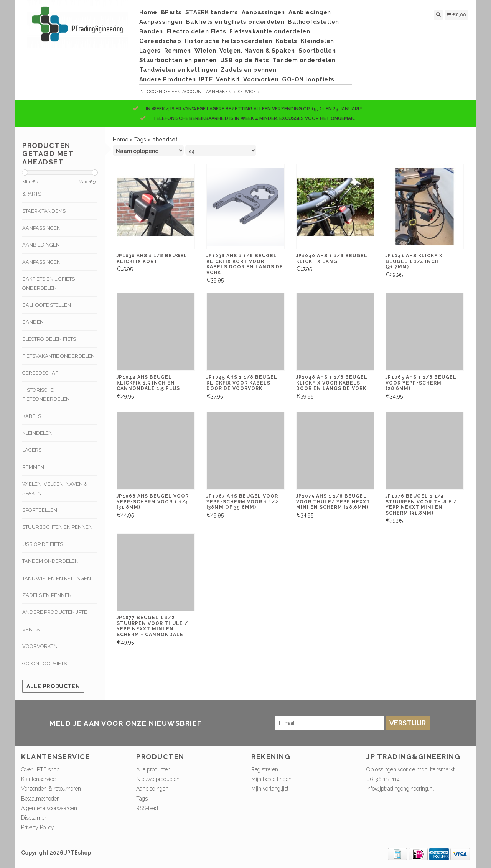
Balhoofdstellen (313, 22)
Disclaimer (34, 818)
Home (148, 12)
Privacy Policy (38, 827)
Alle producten (53, 686)
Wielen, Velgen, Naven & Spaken (245, 51)
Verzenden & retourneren (51, 789)
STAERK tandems (212, 12)
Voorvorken (261, 79)
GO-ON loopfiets (308, 79)
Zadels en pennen (248, 70)
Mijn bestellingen (271, 779)
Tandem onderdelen (304, 60)
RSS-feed (147, 808)
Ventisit (228, 79)
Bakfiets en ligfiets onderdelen (235, 22)
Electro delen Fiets (196, 31)
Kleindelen (317, 41)
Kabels (287, 41)
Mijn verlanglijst (270, 789)
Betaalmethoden (40, 799)
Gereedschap (160, 41)
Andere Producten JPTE (176, 79)
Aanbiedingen (310, 12)
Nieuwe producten (158, 779)
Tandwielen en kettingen (178, 70)
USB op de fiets (245, 60)
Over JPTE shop (40, 769)
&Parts (171, 12)
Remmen (178, 51)
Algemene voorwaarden (49, 808)
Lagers (150, 51)
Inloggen (151, 92)
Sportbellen (317, 51)
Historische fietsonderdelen (228, 41)
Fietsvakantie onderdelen (270, 31)
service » (249, 92)
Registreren (265, 769)
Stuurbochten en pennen (178, 60)
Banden (151, 31)
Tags (140, 140)
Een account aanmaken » (204, 92)
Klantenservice (38, 779)
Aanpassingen (263, 12)
